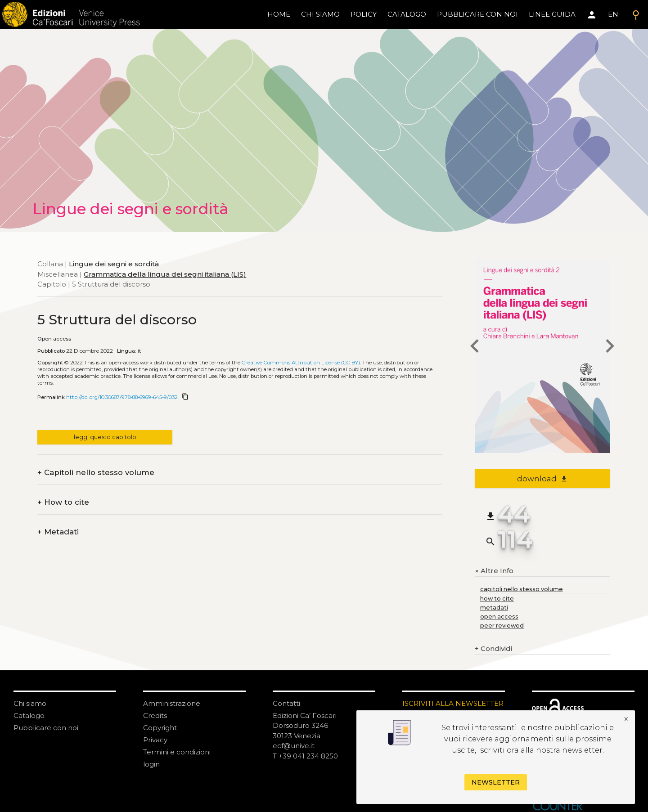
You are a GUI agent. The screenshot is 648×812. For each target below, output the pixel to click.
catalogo (407, 14)
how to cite (497, 599)
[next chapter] (610, 347)
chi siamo (320, 14)
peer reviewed (502, 626)
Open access (54, 339)
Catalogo (29, 716)
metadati (494, 608)
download (542, 479)
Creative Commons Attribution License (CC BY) (301, 363)
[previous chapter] (475, 347)
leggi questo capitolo (105, 437)
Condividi (493, 649)
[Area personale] (592, 15)
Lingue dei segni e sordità (114, 264)
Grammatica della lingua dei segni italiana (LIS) (165, 274)
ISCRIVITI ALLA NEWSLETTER (453, 703)
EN (613, 14)
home (279, 14)
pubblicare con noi (477, 14)
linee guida (552, 14)
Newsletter (496, 782)
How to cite (63, 502)
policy (364, 14)
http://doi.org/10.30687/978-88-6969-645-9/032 (122, 397)
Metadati (58, 532)
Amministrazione (172, 703)
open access (499, 617)
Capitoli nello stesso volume (96, 473)
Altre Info (494, 571)
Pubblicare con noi (46, 728)
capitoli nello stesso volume (522, 589)
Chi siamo (30, 703)
